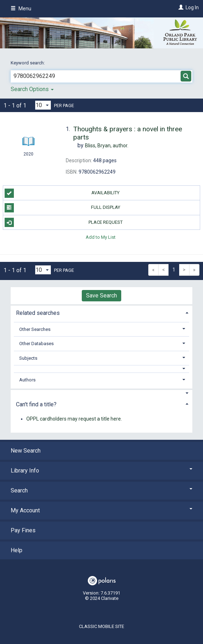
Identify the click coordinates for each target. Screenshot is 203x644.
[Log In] (180, 7)
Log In (192, 7)
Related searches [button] (38, 313)
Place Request (64, 222)
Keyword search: (28, 63)
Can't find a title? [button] (36, 404)
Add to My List (101, 237)
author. (107, 146)
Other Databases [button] (36, 344)
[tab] (101, 312)
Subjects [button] (28, 358)
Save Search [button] (101, 295)
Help (17, 550)
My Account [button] (101, 510)
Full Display (62, 208)
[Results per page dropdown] (43, 105)
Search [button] (101, 490)
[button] (102, 369)
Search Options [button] (32, 89)
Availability (62, 193)
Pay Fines (23, 530)
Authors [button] (27, 380)
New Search (26, 451)
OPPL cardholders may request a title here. (74, 419)
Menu (21, 9)
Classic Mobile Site (101, 626)
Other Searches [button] (35, 329)
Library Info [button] (101, 471)
